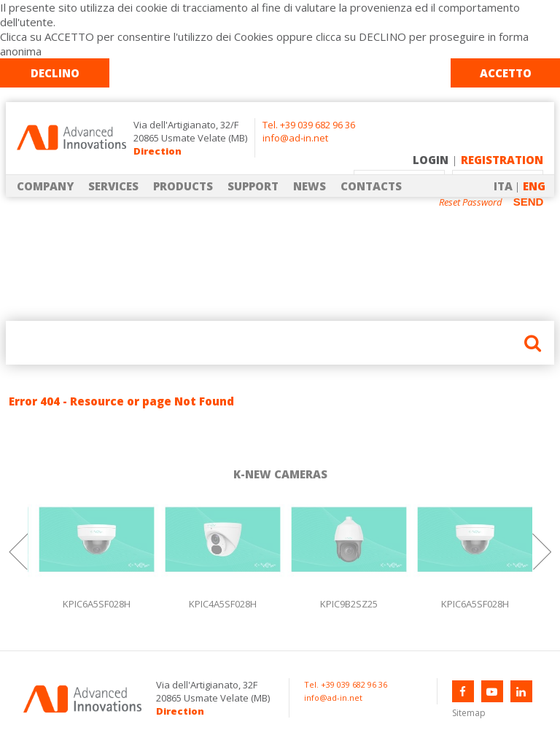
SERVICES (113, 186)
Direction (157, 151)
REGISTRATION (502, 160)
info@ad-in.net (295, 138)
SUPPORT (253, 186)
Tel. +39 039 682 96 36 (309, 125)
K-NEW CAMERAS (280, 474)
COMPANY (45, 186)
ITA (503, 186)
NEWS (310, 186)
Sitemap (469, 713)
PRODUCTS (183, 186)
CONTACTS (371, 186)
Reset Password (471, 202)
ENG (534, 186)
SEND (529, 202)
